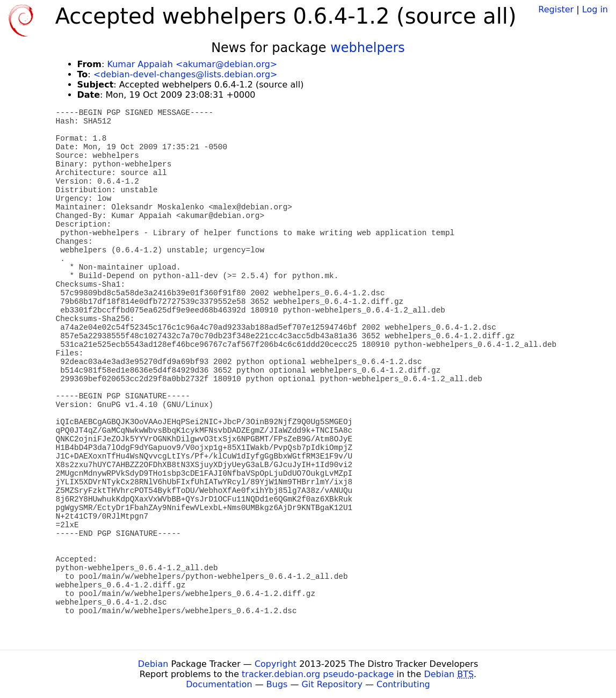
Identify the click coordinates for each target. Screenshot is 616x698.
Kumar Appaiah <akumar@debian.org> (192, 64)
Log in (595, 9)
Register (556, 9)
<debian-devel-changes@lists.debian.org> (186, 74)
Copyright (276, 664)
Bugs (277, 684)
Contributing (403, 684)
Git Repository (332, 684)
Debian (153, 664)
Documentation (219, 684)
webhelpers (368, 48)
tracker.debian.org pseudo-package (318, 674)
